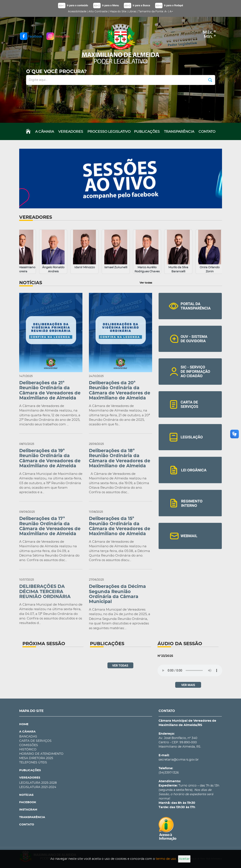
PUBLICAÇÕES (147, 132)
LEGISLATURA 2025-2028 (38, 783)
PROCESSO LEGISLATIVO (109, 132)
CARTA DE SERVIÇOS (35, 741)
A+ (171, 11)
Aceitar (184, 859)
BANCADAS (28, 737)
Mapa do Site (118, 11)
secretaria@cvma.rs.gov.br (179, 760)
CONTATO (207, 132)
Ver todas (146, 283)
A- (166, 11)
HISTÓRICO (28, 750)
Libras (132, 11)
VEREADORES (71, 132)
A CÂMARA (45, 132)
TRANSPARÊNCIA (179, 132)
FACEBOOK (28, 802)
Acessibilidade (77, 11)
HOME (24, 724)
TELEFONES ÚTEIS (33, 763)
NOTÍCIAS (26, 795)
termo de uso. (166, 859)
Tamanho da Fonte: (151, 11)
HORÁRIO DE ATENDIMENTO (41, 754)
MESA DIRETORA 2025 (36, 758)
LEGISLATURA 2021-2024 (38, 787)
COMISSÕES (29, 745)
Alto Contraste (98, 11)
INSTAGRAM (28, 810)
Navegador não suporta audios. (190, 670)
